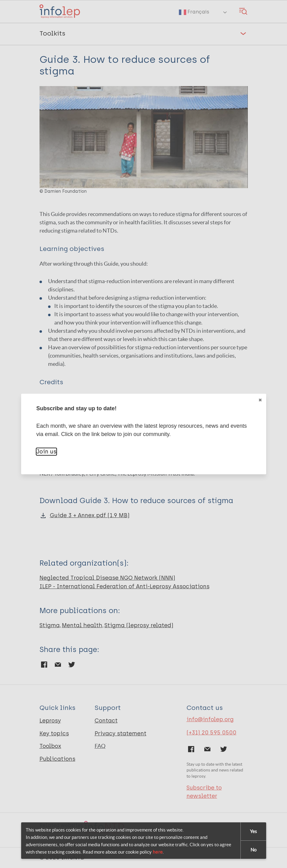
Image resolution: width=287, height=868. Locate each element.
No (253, 850)
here (158, 852)
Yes (253, 831)
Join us (46, 452)
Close (260, 400)
